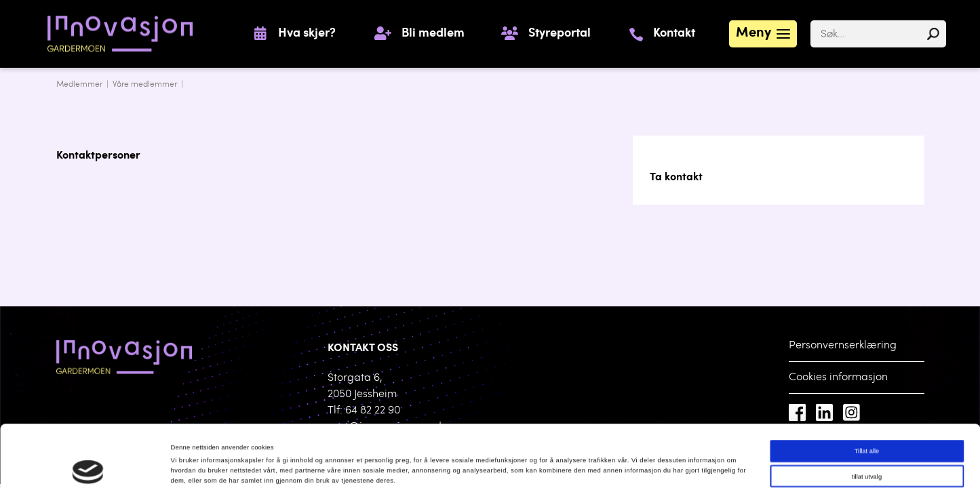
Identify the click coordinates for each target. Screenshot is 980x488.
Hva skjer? (307, 34)
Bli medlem (433, 34)
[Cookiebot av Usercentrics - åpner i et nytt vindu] (88, 465)
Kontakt (674, 34)
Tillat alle (867, 390)
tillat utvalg (867, 416)
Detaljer (559, 466)
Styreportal (560, 34)
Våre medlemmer (145, 85)
